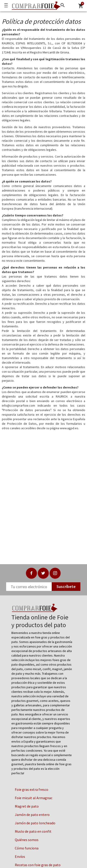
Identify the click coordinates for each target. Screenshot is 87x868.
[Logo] (35, 6)
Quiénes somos (27, 840)
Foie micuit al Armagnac (34, 798)
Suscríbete (66, 586)
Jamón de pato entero (32, 815)
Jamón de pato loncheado (35, 823)
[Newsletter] (29, 587)
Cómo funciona (27, 848)
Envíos (20, 856)
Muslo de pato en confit (33, 831)
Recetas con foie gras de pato (38, 865)
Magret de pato (27, 806)
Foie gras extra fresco (32, 789)
